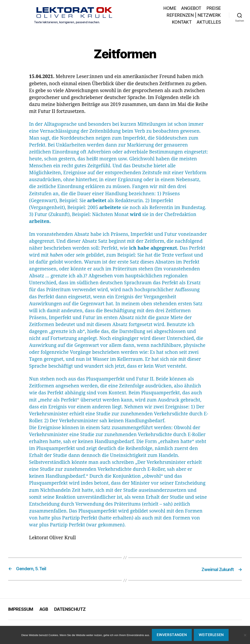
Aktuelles (209, 23)
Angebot (191, 9)
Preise (214, 9)
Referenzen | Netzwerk (194, 16)
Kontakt (182, 23)
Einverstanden (172, 635)
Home (170, 9)
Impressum (23, 610)
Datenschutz (78, 610)
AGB (49, 610)
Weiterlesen (211, 635)
